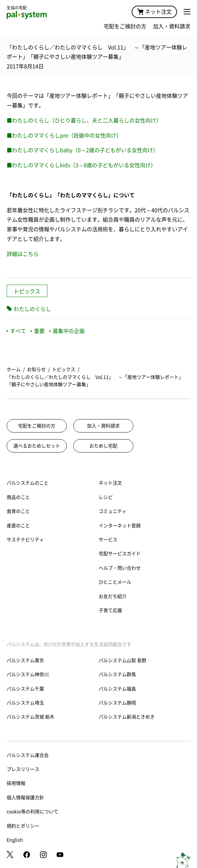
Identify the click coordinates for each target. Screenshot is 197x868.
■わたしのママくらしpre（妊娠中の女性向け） (64, 135)
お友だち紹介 (113, 596)
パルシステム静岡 (117, 703)
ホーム (14, 369)
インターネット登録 (120, 526)
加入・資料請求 (172, 26)
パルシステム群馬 (117, 674)
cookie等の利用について (32, 812)
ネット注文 (154, 12)
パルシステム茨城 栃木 (30, 717)
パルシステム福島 (117, 689)
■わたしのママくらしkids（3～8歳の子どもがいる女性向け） (81, 165)
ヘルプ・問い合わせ (120, 568)
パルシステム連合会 (28, 755)
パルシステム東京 (25, 660)
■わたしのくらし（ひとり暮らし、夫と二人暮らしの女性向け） (84, 120)
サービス (108, 540)
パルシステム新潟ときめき (127, 717)
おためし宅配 (103, 446)
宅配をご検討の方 (125, 26)
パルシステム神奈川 (28, 674)
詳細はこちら (23, 254)
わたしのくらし (32, 309)
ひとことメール (115, 582)
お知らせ (36, 369)
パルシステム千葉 (25, 689)
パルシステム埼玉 (25, 703)
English (15, 840)
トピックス (27, 291)
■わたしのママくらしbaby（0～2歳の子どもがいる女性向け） (82, 150)
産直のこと (18, 526)
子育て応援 (110, 610)
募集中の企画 (67, 331)
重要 (38, 331)
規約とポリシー (23, 826)
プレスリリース (23, 769)
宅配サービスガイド (120, 554)
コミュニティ (113, 511)
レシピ (106, 497)
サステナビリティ (25, 540)
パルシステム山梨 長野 (122, 660)
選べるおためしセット (37, 446)
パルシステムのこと (28, 483)
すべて (16, 331)
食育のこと (18, 511)
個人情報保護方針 (25, 798)
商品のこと (18, 497)
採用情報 (16, 783)
